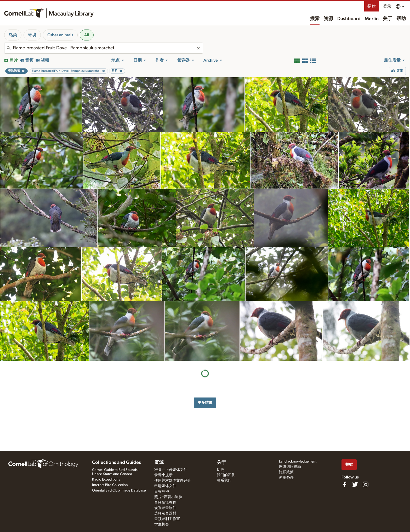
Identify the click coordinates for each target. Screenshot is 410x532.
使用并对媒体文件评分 (173, 481)
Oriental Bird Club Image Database (119, 490)
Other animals (60, 35)
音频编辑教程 (165, 502)
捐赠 (372, 6)
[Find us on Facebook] (345, 484)
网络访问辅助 (290, 467)
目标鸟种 (162, 492)
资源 (328, 19)
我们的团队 (226, 475)
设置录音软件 (165, 508)
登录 (387, 6)
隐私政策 (286, 472)
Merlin (372, 19)
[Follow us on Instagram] (366, 484)
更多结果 (205, 403)
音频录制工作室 (167, 519)
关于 (388, 19)
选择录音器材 (165, 513)
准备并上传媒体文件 (171, 470)
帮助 (401, 19)
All (87, 35)
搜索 (315, 19)
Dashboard (349, 19)
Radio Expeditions (106, 480)
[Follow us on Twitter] (355, 484)
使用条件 (286, 478)
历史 (220, 470)
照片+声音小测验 (168, 497)
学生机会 (162, 524)
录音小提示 (163, 475)
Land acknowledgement (298, 461)
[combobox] (104, 48)
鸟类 (13, 35)
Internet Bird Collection (110, 485)
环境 (32, 35)
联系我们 (224, 481)
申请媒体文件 (165, 486)
